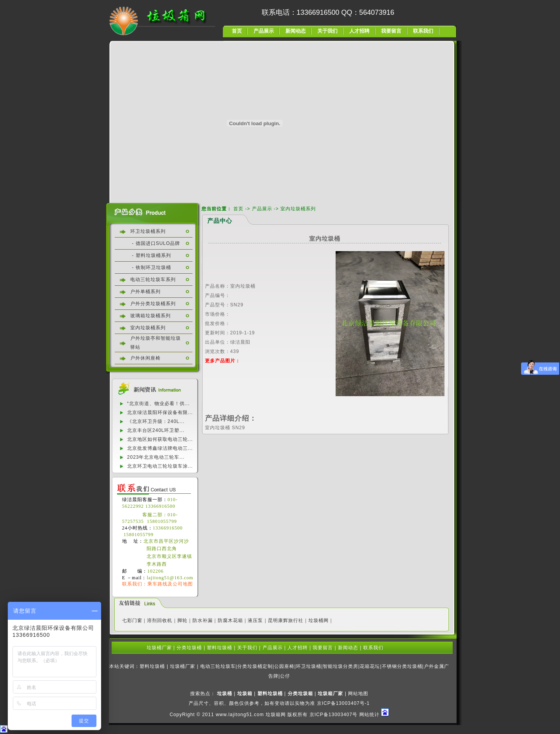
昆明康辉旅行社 (286, 620)
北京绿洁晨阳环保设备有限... (160, 412)
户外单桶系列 (145, 292)
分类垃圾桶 (189, 648)
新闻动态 (296, 31)
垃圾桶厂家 (159, 648)
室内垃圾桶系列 (148, 328)
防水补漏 (203, 620)
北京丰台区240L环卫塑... (156, 430)
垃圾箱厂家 (330, 694)
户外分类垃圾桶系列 (153, 304)
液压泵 (255, 620)
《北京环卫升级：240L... (156, 421)
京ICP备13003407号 (333, 715)
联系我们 (423, 31)
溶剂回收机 (160, 620)
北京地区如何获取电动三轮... (160, 439)
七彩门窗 (132, 620)
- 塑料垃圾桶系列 (151, 255)
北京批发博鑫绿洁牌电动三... (160, 448)
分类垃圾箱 (300, 694)
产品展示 (264, 31)
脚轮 (182, 620)
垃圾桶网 (318, 620)
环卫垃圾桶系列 (148, 231)
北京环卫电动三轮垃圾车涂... (160, 466)
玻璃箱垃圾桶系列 (150, 316)
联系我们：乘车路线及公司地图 (157, 584)
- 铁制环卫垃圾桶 (151, 267)
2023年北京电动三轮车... (156, 457)
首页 (237, 31)
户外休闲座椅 (145, 358)
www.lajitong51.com (240, 715)
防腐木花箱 (230, 620)
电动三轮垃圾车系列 (153, 280)
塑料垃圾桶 (220, 648)
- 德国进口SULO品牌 (155, 243)
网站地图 (358, 694)
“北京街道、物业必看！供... (158, 404)
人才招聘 (359, 31)
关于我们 (327, 31)
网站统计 (369, 715)
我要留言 (391, 31)
